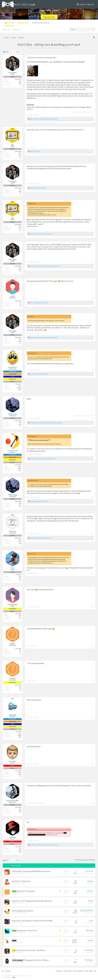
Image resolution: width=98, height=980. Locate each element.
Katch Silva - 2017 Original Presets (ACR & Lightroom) (32, 901)
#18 (93, 764)
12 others (51, 845)
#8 (93, 370)
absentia (44, 538)
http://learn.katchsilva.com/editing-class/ (42, 58)
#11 (93, 497)
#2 (93, 147)
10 (20, 580)
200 (20, 852)
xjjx (28, 147)
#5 (93, 262)
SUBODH (37, 459)
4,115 (20, 773)
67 (20, 426)
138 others (55, 423)
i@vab (28, 646)
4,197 (20, 386)
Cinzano (29, 681)
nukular (90, 940)
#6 (93, 298)
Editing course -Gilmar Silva (27, 931)
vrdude (32, 188)
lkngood (90, 881)
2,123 (20, 734)
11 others (48, 459)
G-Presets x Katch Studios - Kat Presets (31, 950)
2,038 (20, 737)
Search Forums (7, 30)
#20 (93, 840)
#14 (93, 607)
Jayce (13, 923)
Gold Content (23, 23)
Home (70, 971)
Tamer (42, 501)
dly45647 (33, 845)
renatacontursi (34, 338)
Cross (41, 459)
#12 (93, 534)
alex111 (32, 151)
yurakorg (29, 840)
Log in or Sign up (85, 4)
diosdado (29, 764)
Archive (41, 48)
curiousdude (89, 950)
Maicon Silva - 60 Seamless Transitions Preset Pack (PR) (32, 921)
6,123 (20, 471)
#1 (93, 115)
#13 (93, 573)
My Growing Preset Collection (23, 911)
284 (20, 577)
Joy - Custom (6, 971)
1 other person (51, 266)
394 (20, 687)
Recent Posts (17, 30)
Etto (28, 573)
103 (20, 809)
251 (20, 650)
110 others (50, 119)
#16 (93, 681)
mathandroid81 (31, 803)
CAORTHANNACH (87, 911)
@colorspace (79, 222)
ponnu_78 (39, 423)
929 (20, 616)
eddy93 (38, 845)
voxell (28, 298)
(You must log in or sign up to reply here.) (85, 860)
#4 (93, 230)
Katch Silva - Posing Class (21, 881)
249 (20, 423)
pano (31, 266)
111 (20, 157)
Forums (11, 23)
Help (65, 971)
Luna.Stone (36, 119)
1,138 (20, 540)
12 (20, 85)
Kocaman (29, 534)
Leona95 (32, 538)
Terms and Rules (78, 971)
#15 (93, 646)
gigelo (13, 952)
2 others (51, 338)
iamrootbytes (46, 423)
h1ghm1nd (30, 370)
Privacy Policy (89, 971)
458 (20, 544)
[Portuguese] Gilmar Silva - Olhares (36, 960)
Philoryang (30, 418)
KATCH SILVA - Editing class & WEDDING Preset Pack (31, 871)
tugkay (36, 501)
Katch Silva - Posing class (26, 891)
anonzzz (37, 538)
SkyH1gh (29, 717)
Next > (19, 52)
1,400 (20, 467)
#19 (93, 803)
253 (20, 81)
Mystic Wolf (15, 933)
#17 (93, 717)
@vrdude (30, 330)
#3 (93, 184)
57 (20, 776)
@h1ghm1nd (85, 328)
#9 (93, 418)
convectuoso (30, 454)
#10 (93, 454)
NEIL (31, 119)
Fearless (90, 891)
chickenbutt (30, 607)
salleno (14, 903)
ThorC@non (33, 423)
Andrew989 (15, 873)
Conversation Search (41, 23)
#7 (93, 333)
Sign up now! (49, 17)
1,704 (20, 153)
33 (20, 303)
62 (20, 691)
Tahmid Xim (45, 234)
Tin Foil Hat (15, 883)
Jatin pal (32, 234)
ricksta (32, 501)
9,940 (20, 390)
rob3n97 (42, 119)
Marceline (90, 930)
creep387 (14, 893)
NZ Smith (90, 871)
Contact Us (59, 971)
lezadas (32, 459)
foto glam (56, 48)
